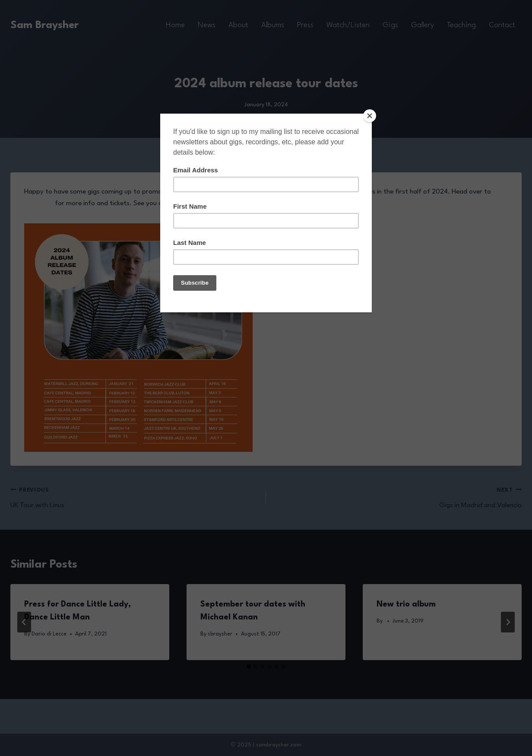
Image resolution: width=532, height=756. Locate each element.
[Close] (370, 116)
